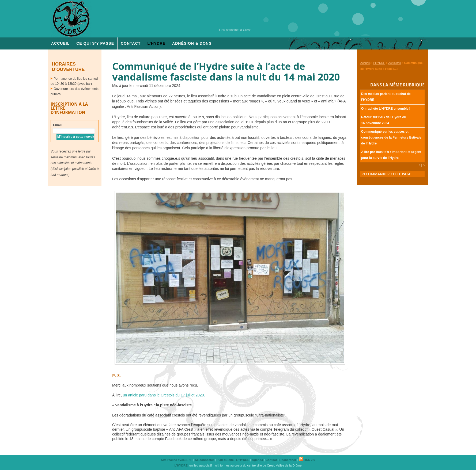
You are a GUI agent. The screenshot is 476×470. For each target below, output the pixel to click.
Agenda (258, 460)
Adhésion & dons (192, 43)
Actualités (394, 63)
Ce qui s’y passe (95, 43)
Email (57, 125)
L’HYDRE (379, 63)
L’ (156, 43)
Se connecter (205, 460)
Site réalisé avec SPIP (177, 460)
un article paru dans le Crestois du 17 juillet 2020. (164, 395)
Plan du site (225, 460)
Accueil (60, 43)
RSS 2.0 (307, 460)
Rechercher (288, 460)
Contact (131, 43)
